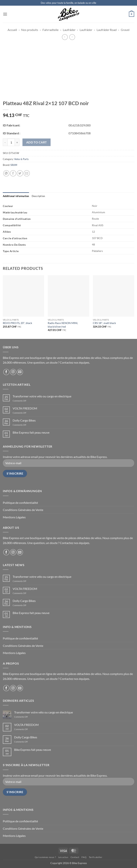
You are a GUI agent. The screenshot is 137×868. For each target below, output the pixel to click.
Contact (75, 857)
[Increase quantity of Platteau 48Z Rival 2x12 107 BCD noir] (17, 142)
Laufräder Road (107, 30)
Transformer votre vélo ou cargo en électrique (42, 396)
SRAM (14, 165)
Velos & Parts (21, 159)
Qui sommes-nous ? (45, 857)
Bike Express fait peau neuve (31, 432)
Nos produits (30, 30)
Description (38, 196)
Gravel (125, 30)
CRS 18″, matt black (104, 323)
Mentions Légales (14, 517)
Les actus (63, 857)
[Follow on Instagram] (13, 372)
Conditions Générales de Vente (23, 510)
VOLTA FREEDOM (25, 408)
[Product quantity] (11, 142)
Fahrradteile (50, 30)
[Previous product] (72, 37)
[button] (5, 14)
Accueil (12, 30)
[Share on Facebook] (13, 173)
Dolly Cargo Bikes (24, 420)
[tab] (16, 196)
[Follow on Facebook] (6, 372)
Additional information (16, 196)
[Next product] (65, 37)
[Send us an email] (20, 372)
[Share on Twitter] (20, 173)
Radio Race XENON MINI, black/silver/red (63, 325)
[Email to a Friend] (27, 173)
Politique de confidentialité (20, 503)
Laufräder (69, 30)
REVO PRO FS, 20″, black (17, 323)
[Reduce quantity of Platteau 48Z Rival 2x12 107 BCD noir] (5, 142)
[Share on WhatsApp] (6, 173)
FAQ (84, 857)
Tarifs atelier (96, 857)
